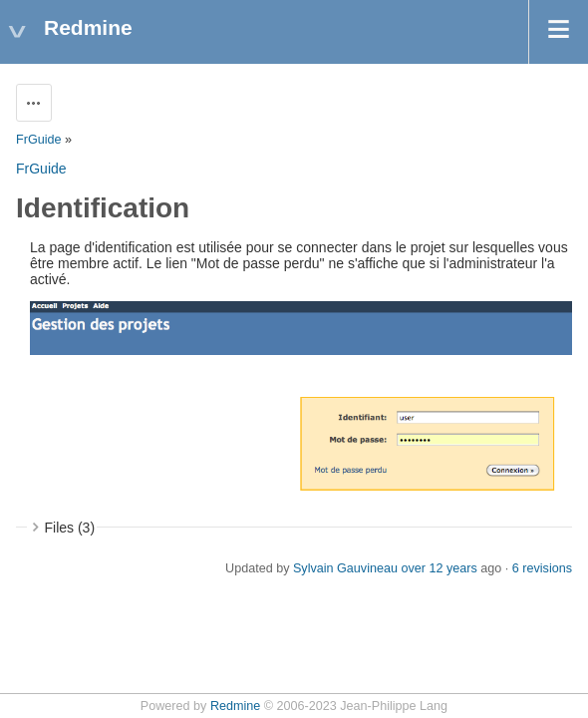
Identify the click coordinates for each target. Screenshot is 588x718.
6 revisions (542, 568)
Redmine (235, 706)
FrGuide (39, 140)
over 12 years (439, 568)
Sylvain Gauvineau (345, 568)
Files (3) (70, 528)
